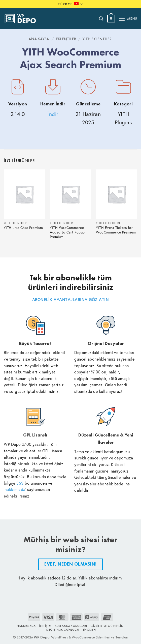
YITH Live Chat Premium (23, 228)
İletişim (45, 626)
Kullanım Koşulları (71, 626)
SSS (20, 483)
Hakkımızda (26, 626)
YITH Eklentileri (98, 39)
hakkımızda (15, 489)
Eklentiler (66, 39)
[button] (111, 19)
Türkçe (70, 4)
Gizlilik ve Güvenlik (107, 626)
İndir (53, 114)
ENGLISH (89, 630)
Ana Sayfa (39, 39)
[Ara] (101, 19)
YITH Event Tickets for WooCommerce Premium (116, 230)
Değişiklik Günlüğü (63, 630)
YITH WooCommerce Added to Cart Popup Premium (67, 232)
